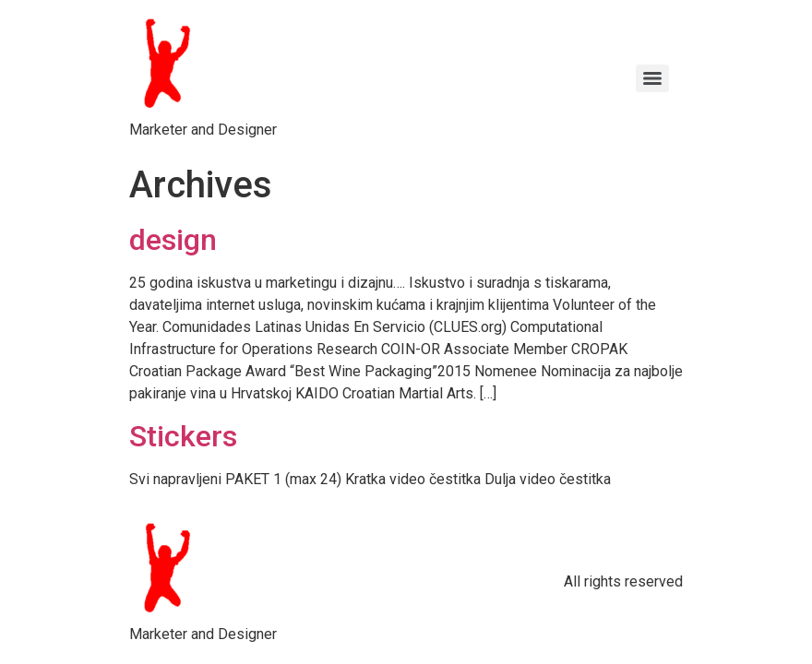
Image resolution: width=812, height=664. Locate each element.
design (173, 240)
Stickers (183, 436)
